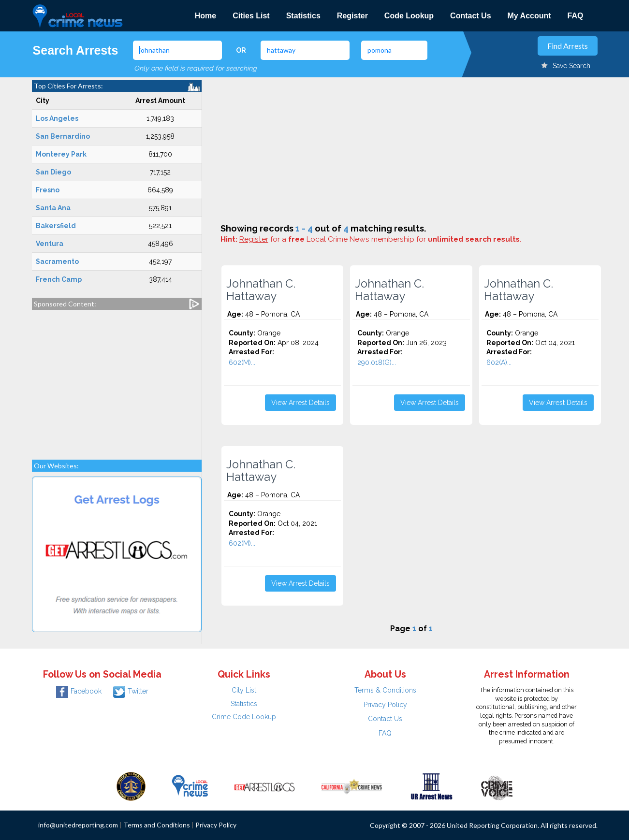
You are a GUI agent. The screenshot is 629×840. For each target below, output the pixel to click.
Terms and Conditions (157, 825)
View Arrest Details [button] (300, 403)
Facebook (79, 691)
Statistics (303, 16)
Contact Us (470, 16)
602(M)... (242, 362)
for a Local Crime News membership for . (380, 239)
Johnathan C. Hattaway (261, 290)
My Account (529, 16)
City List (244, 690)
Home (205, 16)
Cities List (251, 16)
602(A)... (499, 362)
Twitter (131, 691)
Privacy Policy (385, 705)
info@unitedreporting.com (78, 825)
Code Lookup (409, 16)
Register (352, 16)
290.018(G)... (377, 362)
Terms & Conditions (385, 690)
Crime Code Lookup (244, 717)
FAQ (576, 16)
